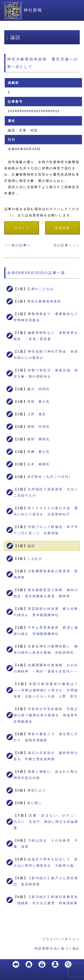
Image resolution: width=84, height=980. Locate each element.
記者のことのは (41, 289)
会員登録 (62, 228)
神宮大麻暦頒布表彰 (44, 301)
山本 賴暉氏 (39, 464)
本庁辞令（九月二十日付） (50, 477)
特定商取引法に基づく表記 (57, 948)
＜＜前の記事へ (17, 245)
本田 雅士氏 (39, 402)
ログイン (22, 228)
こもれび (35, 559)
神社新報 (23, 10)
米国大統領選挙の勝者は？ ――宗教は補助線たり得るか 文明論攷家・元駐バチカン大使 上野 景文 (48, 690)
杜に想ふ (35, 803)
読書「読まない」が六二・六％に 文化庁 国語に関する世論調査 (46, 822)
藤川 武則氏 (39, 389)
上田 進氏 (37, 414)
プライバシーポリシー (61, 939)
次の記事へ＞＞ (67, 245)
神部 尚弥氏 (39, 427)
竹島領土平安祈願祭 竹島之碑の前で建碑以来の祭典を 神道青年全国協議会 (46, 715)
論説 (31, 546)
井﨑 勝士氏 (39, 452)
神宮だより (37, 790)
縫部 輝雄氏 (39, 439)
